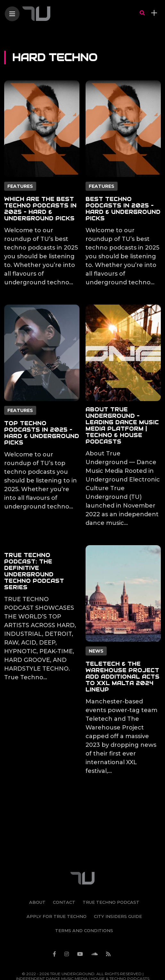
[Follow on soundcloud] (95, 937)
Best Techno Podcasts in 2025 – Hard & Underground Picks (123, 209)
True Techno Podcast (111, 885)
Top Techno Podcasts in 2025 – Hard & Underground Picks (42, 433)
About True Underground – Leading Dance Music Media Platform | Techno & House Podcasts (122, 426)
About (37, 885)
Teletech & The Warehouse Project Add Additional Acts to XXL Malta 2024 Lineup (123, 677)
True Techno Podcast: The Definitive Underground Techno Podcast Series (34, 571)
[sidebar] (154, 13)
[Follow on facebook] (55, 937)
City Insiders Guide (118, 899)
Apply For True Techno (57, 899)
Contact (64, 885)
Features (20, 186)
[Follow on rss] (109, 937)
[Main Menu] (12, 14)
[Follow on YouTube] (81, 937)
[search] (142, 13)
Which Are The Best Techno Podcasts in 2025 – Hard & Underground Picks (40, 209)
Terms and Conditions (84, 913)
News (96, 651)
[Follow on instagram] (68, 937)
